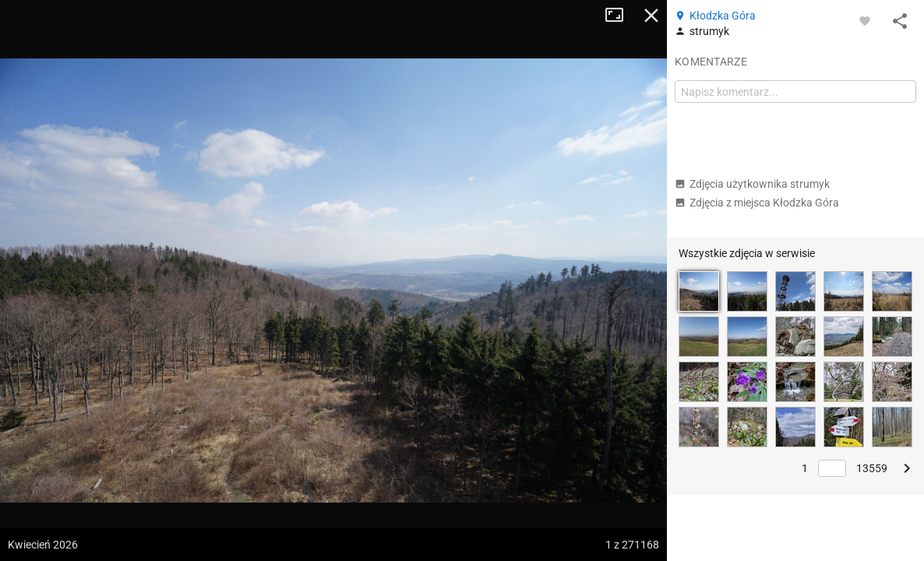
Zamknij (651, 16)
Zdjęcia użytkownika (752, 184)
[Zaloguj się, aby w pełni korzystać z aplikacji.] (865, 20)
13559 (872, 468)
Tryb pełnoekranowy (620, 16)
